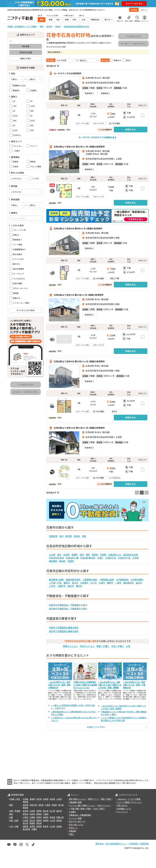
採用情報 (144, 844)
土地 (128, 646)
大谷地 (136, 558)
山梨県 (32, 811)
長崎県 (39, 826)
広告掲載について (124, 809)
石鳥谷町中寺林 (56, 558)
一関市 (118, 583)
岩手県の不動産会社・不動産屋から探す (68, 609)
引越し (72, 834)
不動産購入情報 (75, 802)
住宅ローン (73, 828)
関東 (11, 805)
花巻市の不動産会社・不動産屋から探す (68, 605)
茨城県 (54, 805)
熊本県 (46, 826)
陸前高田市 (129, 583)
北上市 (94, 583)
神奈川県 (33, 805)
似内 (61, 536)
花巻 (84, 536)
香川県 (26, 823)
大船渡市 (84, 583)
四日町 (66, 555)
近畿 (11, 817)
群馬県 (26, 808)
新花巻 (69, 536)
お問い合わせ (122, 805)
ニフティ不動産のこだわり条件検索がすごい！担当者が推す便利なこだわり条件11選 (124, 719)
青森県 (32, 799)
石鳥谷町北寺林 (130, 555)
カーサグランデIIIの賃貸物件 (68, 73)
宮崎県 (59, 826)
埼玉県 (41, 805)
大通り (100, 558)
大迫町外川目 (124, 558)
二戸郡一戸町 (55, 583)
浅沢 (82, 555)
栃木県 (61, 805)
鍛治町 (62, 561)
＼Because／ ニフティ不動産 (129, 799)
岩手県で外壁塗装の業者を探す (64, 631)
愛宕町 (95, 555)
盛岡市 (67, 583)
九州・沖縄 (14, 826)
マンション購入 (75, 805)
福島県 (26, 802)
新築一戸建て (103, 646)
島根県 (46, 820)
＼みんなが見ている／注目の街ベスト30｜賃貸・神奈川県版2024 (59, 685)
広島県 (26, 820)
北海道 (26, 799)
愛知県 (26, 814)
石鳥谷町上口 (115, 555)
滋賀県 (46, 817)
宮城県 (46, 799)
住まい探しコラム (76, 824)
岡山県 (32, 820)
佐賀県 (32, 826)
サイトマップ (122, 812)
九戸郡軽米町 (122, 580)
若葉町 (75, 555)
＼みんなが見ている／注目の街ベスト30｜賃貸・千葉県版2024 (134, 685)
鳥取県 (39, 820)
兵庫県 (32, 817)
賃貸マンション (80, 799)
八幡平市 (61, 586)
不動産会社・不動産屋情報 (80, 815)
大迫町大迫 (111, 558)
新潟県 (26, 811)
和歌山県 (60, 817)
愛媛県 (32, 823)
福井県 (59, 811)
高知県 (39, 823)
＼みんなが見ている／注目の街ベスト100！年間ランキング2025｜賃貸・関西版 (110, 685)
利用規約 (134, 844)
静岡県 (39, 814)
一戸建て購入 (74, 809)
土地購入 (73, 812)
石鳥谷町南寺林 (88, 558)
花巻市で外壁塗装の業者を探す (64, 628)
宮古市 (75, 583)
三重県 (46, 814)
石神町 (103, 555)
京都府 (39, 817)
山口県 (52, 820)
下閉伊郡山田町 (107, 580)
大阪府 (26, 817)
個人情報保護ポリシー (117, 844)
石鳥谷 (77, 536)
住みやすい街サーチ (77, 821)
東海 (11, 814)
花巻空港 (53, 536)
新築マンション (71, 646)
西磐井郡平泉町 (73, 580)
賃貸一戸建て (106, 799)
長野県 (39, 811)
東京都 (26, 805)
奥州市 (71, 586)
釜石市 (139, 583)
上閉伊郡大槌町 (90, 580)
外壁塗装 (73, 831)
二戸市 (52, 586)
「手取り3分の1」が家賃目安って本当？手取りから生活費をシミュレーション (85, 685)
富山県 (46, 811)
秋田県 (52, 799)
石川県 (52, 811)
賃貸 (71, 799)
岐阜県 (32, 814)
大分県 (52, 826)
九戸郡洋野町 (137, 580)
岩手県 (39, 799)
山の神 (52, 555)
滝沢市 (79, 586)
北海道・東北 (15, 799)
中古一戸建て (118, 646)
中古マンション (87, 646)
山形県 (59, 799)
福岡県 (26, 826)
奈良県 (52, 817)
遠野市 (110, 583)
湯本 (59, 555)
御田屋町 (53, 561)
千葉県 (48, 805)
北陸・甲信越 (15, 811)
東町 (88, 555)
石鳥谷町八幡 (72, 558)
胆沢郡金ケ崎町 (56, 580)
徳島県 (59, 820)
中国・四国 (14, 820)
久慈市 (102, 583)
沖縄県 (34, 829)
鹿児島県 (27, 829)
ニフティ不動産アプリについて (129, 802)
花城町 (71, 561)
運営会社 (100, 844)
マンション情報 (75, 818)
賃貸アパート (94, 799)
